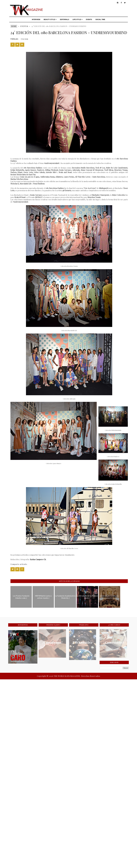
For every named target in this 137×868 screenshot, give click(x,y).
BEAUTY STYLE (50, 19)
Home (14, 26)
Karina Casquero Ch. (38, 559)
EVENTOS (24, 26)
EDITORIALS (65, 19)
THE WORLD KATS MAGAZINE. (67, 676)
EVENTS (89, 19)
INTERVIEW (36, 19)
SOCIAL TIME (100, 19)
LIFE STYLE (78, 19)
